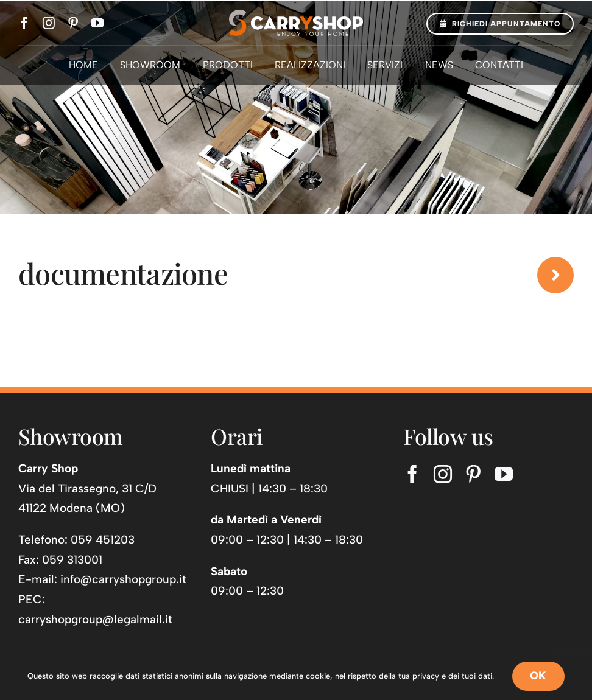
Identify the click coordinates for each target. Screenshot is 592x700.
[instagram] (49, 23)
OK (538, 676)
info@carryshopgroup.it (123, 579)
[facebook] (24, 23)
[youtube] (97, 23)
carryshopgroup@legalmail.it (95, 619)
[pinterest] (73, 23)
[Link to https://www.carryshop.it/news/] (555, 275)
